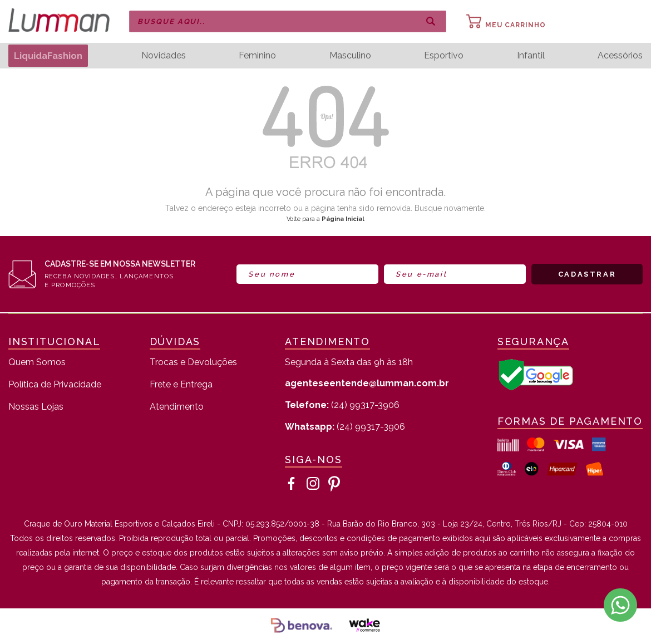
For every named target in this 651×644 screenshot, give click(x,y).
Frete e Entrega (181, 385)
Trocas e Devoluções (193, 363)
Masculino (352, 56)
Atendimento (177, 407)
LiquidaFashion (50, 55)
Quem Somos (37, 363)
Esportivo (445, 56)
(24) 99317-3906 (342, 405)
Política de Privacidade (55, 385)
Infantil (531, 56)
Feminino (260, 56)
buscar (431, 22)
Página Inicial (343, 219)
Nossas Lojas (36, 407)
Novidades (167, 56)
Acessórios (620, 56)
